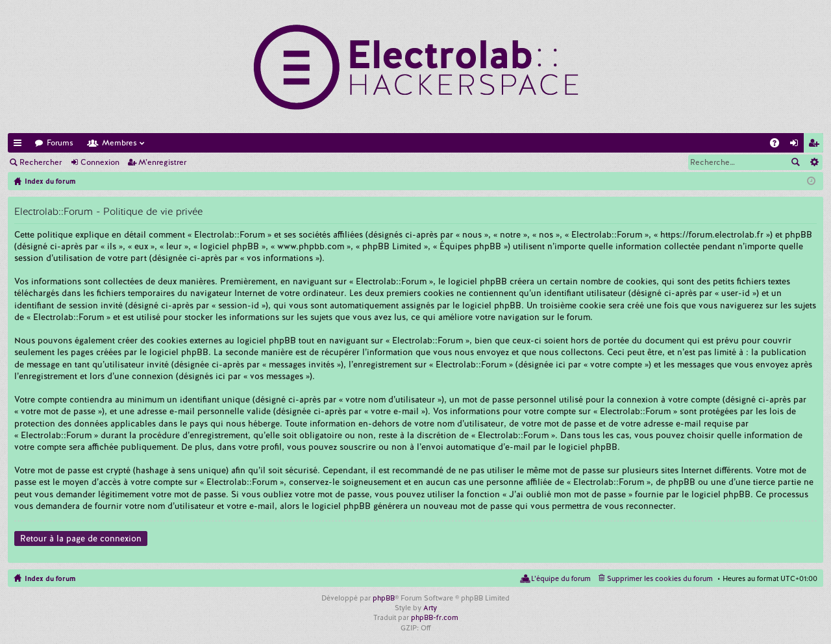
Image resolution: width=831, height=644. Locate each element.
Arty (430, 608)
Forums (60, 143)
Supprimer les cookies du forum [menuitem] (660, 578)
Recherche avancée (814, 162)
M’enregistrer (162, 162)
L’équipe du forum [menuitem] (561, 578)
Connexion (100, 162)
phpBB (384, 598)
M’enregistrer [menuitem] (816, 145)
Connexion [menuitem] (797, 145)
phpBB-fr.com (435, 617)
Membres (119, 143)
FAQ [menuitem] (778, 145)
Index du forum (50, 578)
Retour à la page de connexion (81, 539)
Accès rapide (20, 145)
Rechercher (41, 162)
